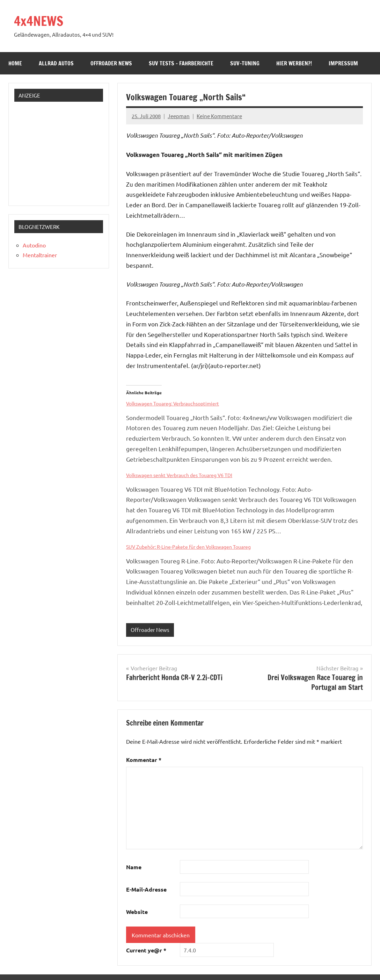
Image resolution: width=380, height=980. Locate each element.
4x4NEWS (39, 21)
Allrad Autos (56, 63)
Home (15, 63)
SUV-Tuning (245, 63)
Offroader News (111, 63)
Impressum (343, 63)
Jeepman (179, 116)
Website (137, 912)
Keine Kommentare (219, 116)
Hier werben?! (294, 63)
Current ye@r (146, 950)
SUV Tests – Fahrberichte (181, 63)
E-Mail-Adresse (146, 889)
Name (134, 867)
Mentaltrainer (40, 255)
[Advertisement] (61, 151)
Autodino (34, 245)
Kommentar (144, 760)
